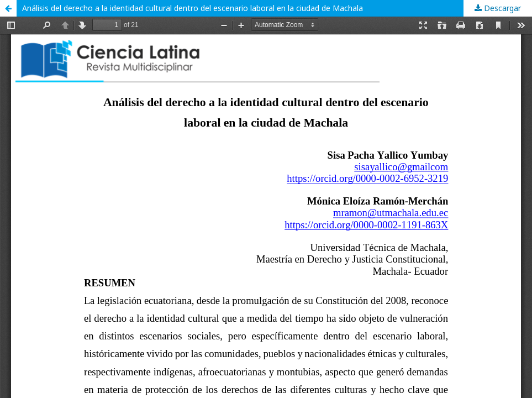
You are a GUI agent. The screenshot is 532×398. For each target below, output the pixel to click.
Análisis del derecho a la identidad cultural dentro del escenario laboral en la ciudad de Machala (193, 8)
